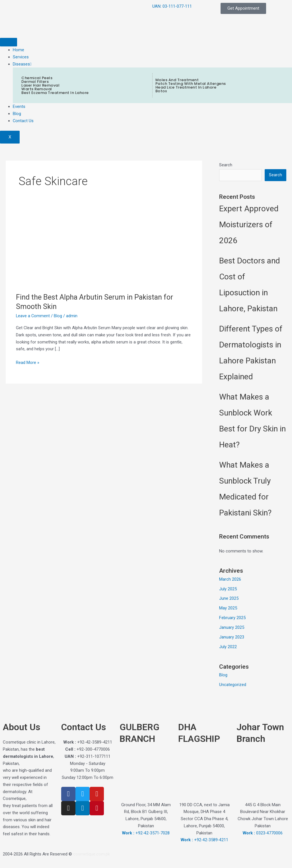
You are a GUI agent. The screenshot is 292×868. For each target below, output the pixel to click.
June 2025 (229, 599)
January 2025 (232, 627)
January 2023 (232, 637)
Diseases (22, 64)
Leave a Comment (33, 316)
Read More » (28, 362)
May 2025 (228, 608)
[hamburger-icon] (9, 42)
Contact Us (23, 121)
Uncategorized (233, 685)
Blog (17, 114)
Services (21, 57)
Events (19, 107)
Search (226, 165)
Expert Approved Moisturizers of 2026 (249, 225)
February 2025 (232, 618)
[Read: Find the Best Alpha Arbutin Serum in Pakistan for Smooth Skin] (50, 251)
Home (18, 50)
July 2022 (228, 647)
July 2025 (228, 589)
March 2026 (230, 579)
